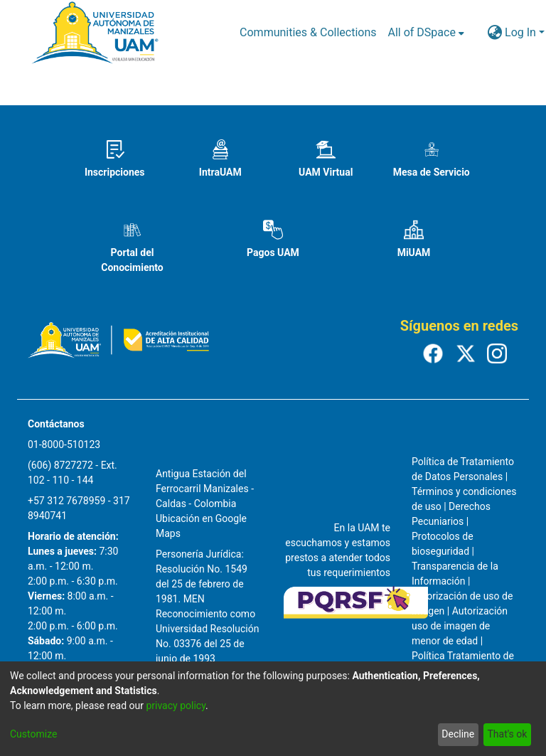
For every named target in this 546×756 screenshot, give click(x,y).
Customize (33, 734)
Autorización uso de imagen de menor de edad (460, 626)
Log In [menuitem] (520, 32)
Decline (458, 734)
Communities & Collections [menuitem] (308, 32)
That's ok (507, 734)
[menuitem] (426, 33)
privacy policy (176, 706)
